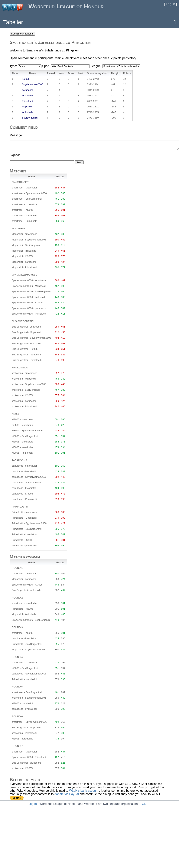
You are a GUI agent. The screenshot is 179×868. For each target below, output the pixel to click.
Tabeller (13, 22)
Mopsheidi (27, 107)
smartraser (28, 95)
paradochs (28, 90)
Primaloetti (28, 101)
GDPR (146, 804)
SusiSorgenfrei (30, 118)
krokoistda (27, 112)
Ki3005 (26, 79)
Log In (33, 804)
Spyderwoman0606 (32, 84)
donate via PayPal (67, 794)
